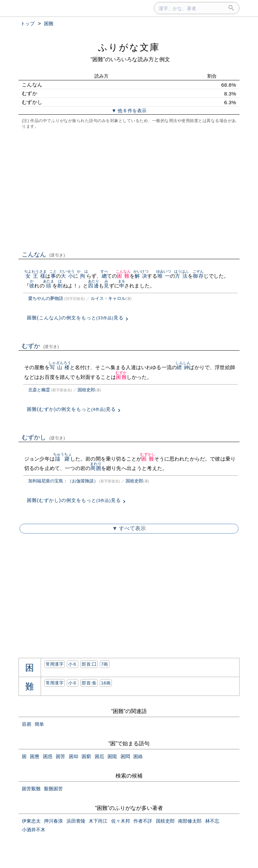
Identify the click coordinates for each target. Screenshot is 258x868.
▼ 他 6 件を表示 (129, 111)
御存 (198, 276)
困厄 (99, 756)
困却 (74, 756)
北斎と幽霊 (39, 390)
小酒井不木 (34, 830)
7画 (105, 664)
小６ (73, 664)
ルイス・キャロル (108, 298)
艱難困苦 (53, 789)
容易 (27, 724)
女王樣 (35, 276)
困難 (123, 276)
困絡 (138, 756)
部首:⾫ (89, 683)
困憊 (35, 756)
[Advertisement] (129, 189)
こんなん (44, 254)
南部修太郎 (190, 821)
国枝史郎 (86, 390)
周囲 (96, 468)
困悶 (125, 756)
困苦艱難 (31, 789)
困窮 (86, 756)
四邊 (94, 286)
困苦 (60, 756)
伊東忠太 (31, 821)
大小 (67, 276)
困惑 (48, 756)
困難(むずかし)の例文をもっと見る (74, 500)
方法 (182, 276)
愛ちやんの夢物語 (46, 298)
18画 (106, 683)
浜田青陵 (76, 821)
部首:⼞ (89, 664)
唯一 (164, 276)
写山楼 (60, 367)
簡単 (39, 724)
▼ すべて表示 (129, 528)
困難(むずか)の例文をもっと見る (71, 409)
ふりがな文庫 (129, 47)
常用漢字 (55, 664)
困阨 (112, 756)
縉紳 (183, 367)
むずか (40, 346)
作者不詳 (143, 821)
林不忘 (212, 821)
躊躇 (62, 459)
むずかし (44, 437)
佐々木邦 (121, 821)
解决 (141, 276)
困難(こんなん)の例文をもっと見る (75, 318)
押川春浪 (53, 821)
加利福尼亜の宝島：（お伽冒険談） (63, 481)
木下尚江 (98, 821)
